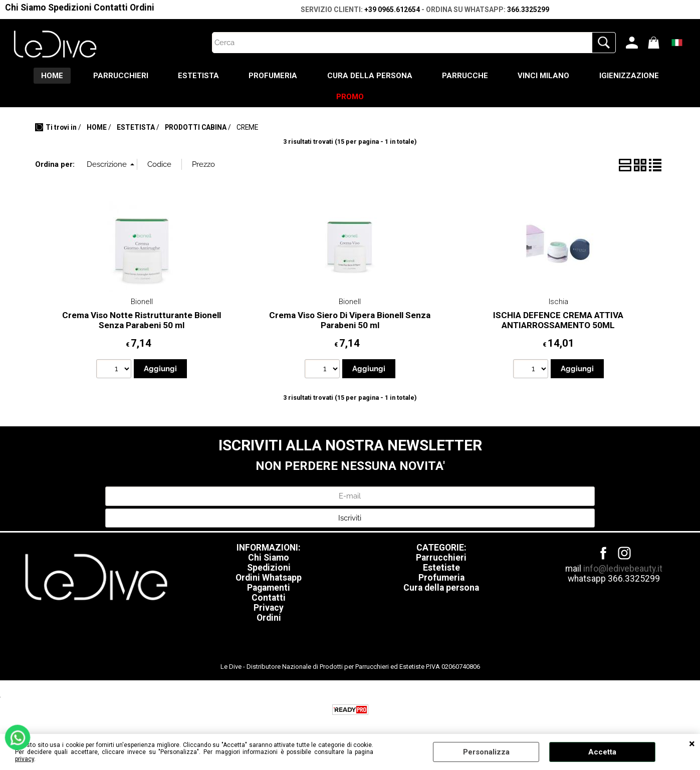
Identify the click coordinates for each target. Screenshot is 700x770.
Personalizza (486, 752)
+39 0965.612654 (392, 10)
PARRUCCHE (465, 76)
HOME (51, 76)
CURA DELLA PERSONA (370, 76)
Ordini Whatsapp (269, 578)
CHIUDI (692, 744)
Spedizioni (70, 8)
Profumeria (441, 578)
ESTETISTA (198, 76)
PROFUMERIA (273, 76)
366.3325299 (528, 10)
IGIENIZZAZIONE (630, 76)
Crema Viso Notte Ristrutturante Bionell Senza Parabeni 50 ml (142, 321)
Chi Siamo (26, 8)
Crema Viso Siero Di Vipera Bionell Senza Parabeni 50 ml (350, 321)
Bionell (142, 302)
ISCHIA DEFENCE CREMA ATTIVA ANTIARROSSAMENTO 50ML (558, 321)
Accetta (602, 752)
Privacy (269, 608)
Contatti (111, 8)
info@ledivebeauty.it (623, 569)
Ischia (558, 302)
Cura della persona (441, 588)
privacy (25, 759)
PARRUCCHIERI (120, 76)
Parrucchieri (441, 558)
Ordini (142, 8)
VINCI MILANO (544, 76)
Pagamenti (269, 588)
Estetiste (441, 568)
